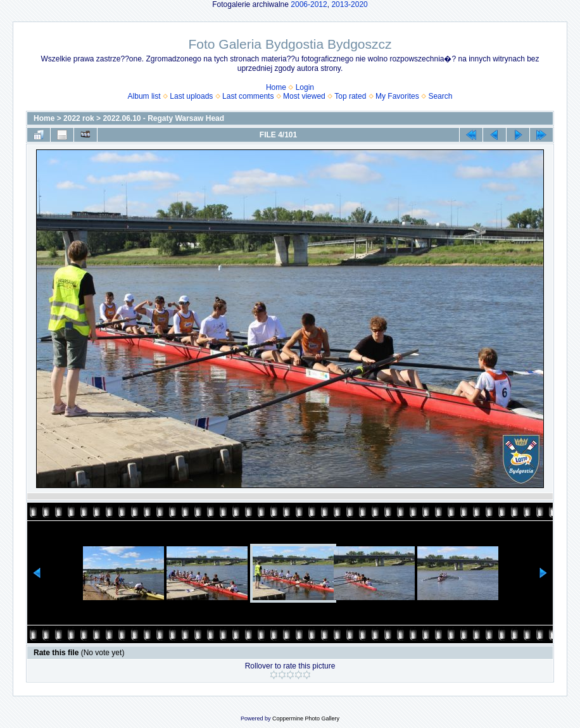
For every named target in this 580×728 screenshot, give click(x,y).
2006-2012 (309, 4)
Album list (144, 96)
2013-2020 (349, 4)
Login (305, 87)
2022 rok (79, 118)
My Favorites (397, 96)
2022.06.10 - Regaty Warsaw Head (163, 118)
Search (440, 96)
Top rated (350, 96)
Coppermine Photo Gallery (306, 719)
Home (276, 87)
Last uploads (191, 96)
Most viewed (304, 96)
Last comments (248, 96)
